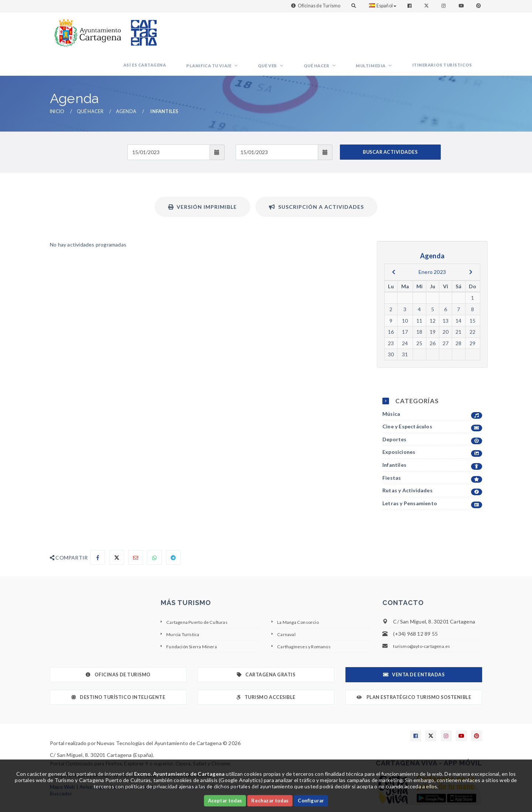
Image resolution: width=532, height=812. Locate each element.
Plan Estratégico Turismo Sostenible (414, 672)
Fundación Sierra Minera (195, 621)
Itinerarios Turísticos (448, 35)
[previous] (394, 247)
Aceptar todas (225, 801)
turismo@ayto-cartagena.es (426, 621)
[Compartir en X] (117, 533)
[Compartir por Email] (136, 533)
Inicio (57, 87)
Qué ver (307, 35)
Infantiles (432, 440)
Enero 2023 (432, 247)
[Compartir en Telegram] (173, 533)
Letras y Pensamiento (432, 479)
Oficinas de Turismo (319, 6)
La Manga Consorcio (301, 597)
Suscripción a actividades (316, 182)
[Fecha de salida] (277, 127)
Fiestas (432, 453)
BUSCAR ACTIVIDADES (390, 127)
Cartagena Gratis (266, 650)
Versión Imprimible (202, 182)
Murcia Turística (186, 609)
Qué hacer (345, 35)
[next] (471, 247)
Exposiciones (432, 427)
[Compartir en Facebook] (98, 533)
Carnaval (288, 609)
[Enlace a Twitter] (427, 6)
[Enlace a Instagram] (444, 6)
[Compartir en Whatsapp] (154, 533)
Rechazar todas (270, 801)
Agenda (126, 87)
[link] (86, 29)
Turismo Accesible (266, 672)
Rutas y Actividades (432, 466)
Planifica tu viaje (260, 35)
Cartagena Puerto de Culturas (203, 597)
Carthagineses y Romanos (308, 621)
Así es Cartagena (207, 35)
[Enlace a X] (431, 711)
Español (383, 6)
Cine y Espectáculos (432, 402)
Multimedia (388, 35)
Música (432, 389)
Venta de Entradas (414, 650)
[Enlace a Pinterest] (479, 6)
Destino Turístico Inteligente (118, 672)
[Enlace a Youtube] (462, 6)
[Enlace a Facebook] (410, 6)
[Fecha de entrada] (169, 127)
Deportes (432, 415)
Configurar (311, 801)
